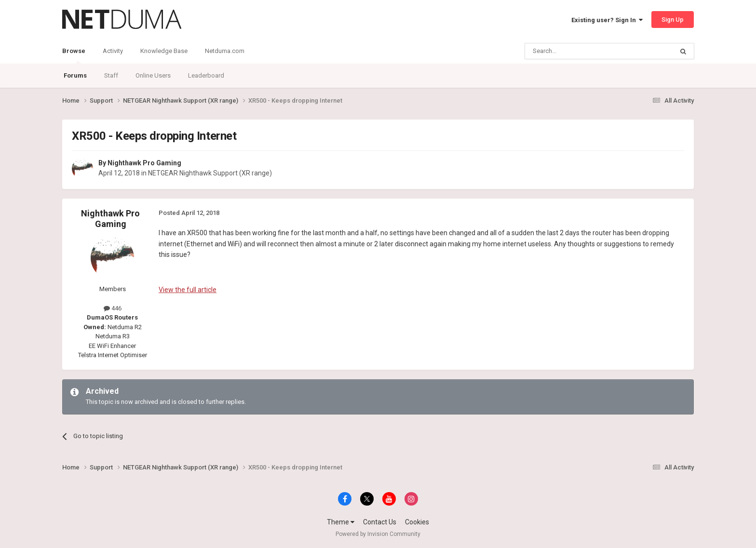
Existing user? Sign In (607, 20)
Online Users (153, 75)
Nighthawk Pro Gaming (144, 163)
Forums (75, 75)
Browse (74, 55)
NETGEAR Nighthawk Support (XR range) (210, 173)
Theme (341, 522)
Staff (111, 75)
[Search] (576, 51)
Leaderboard (206, 75)
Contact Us (380, 522)
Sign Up (673, 20)
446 (113, 308)
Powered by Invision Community (378, 534)
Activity (113, 51)
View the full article (188, 290)
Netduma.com (225, 51)
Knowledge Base (164, 51)
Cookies (417, 522)
